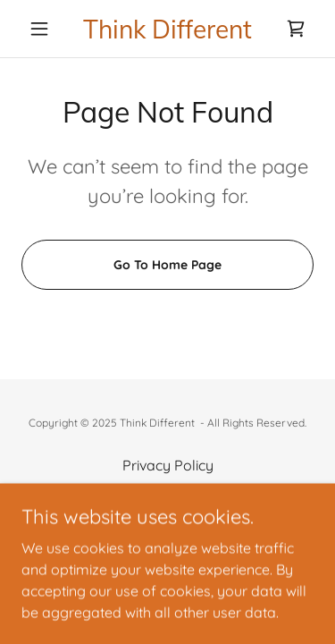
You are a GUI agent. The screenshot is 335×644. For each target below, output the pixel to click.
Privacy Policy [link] (168, 465)
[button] (43, 29)
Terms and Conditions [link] (168, 490)
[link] (167, 29)
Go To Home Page (167, 265)
